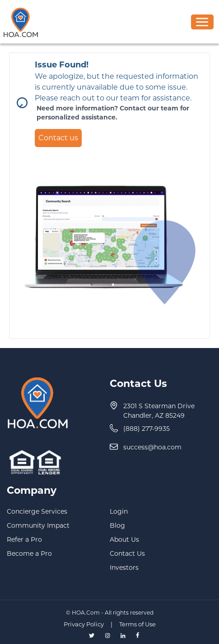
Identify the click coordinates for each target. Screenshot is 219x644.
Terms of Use (137, 624)
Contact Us (127, 553)
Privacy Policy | (91, 624)
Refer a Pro (24, 539)
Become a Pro (29, 553)
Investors (124, 568)
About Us (124, 539)
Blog (117, 525)
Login (119, 511)
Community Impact (38, 525)
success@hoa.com (152, 447)
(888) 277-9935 (147, 429)
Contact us (58, 138)
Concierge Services (37, 511)
